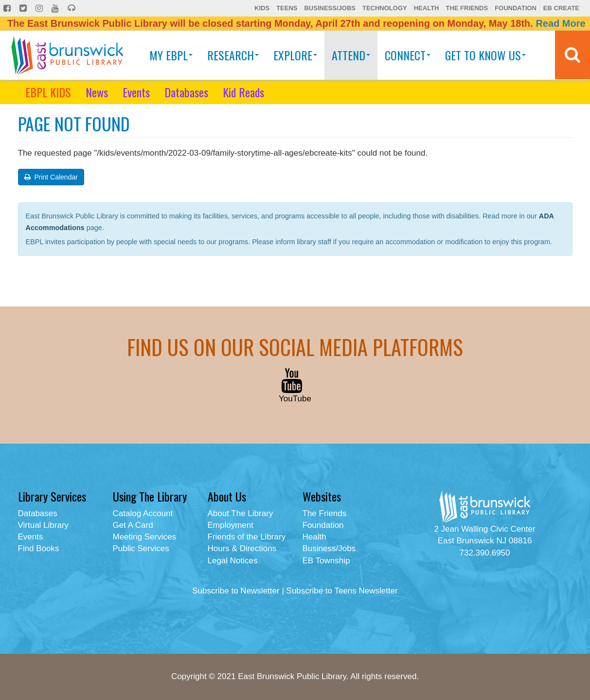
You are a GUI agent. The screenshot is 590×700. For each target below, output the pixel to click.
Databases (186, 92)
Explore (295, 55)
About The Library (241, 513)
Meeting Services (144, 537)
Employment (231, 525)
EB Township (326, 561)
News (97, 92)
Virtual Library (44, 525)
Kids (262, 8)
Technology (385, 8)
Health (427, 8)
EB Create (561, 8)
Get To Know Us (485, 55)
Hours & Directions (242, 548)
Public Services (141, 548)
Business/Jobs (330, 8)
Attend (351, 55)
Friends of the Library (247, 537)
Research (233, 55)
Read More (560, 23)
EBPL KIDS (48, 92)
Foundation (516, 8)
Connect (408, 55)
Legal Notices (233, 561)
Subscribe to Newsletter (236, 591)
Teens (287, 8)
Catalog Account (143, 513)
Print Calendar (51, 177)
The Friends (467, 8)
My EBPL (171, 55)
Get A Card (133, 525)
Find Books (39, 548)
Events (136, 92)
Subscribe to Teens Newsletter (342, 591)
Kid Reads (243, 92)
